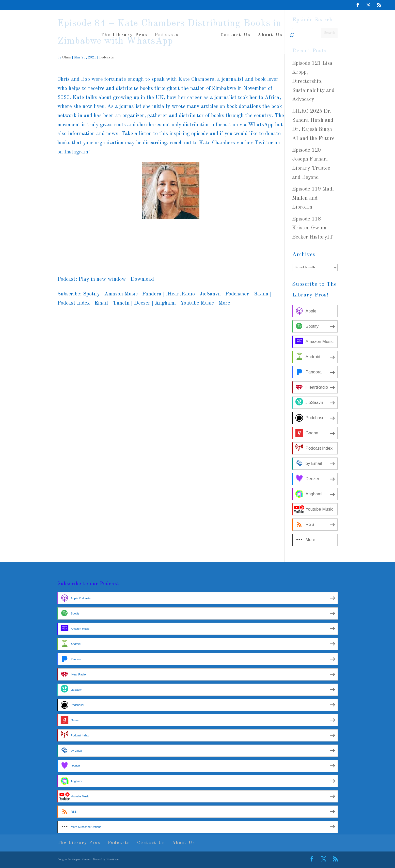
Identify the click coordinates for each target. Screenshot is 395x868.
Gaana (261, 294)
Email (101, 303)
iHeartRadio (180, 294)
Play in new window (102, 279)
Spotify (91, 294)
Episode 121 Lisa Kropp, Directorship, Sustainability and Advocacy (313, 82)
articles (210, 107)
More (224, 303)
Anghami (165, 303)
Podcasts (169, 33)
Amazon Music (121, 294)
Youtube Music (197, 303)
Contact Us (234, 33)
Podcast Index (74, 303)
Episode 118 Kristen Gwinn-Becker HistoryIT (313, 228)
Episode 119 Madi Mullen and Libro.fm (313, 198)
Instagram (76, 152)
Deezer (142, 303)
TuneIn (121, 303)
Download (142, 279)
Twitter (264, 143)
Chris (67, 57)
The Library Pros (126, 33)
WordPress (113, 860)
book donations (244, 107)
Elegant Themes (81, 860)
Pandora (152, 294)
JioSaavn (210, 294)
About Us (268, 33)
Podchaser (237, 294)
